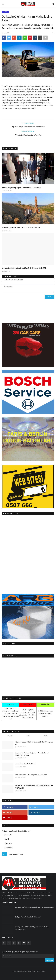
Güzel (7, 839)
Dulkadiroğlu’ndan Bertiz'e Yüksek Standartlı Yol (21, 228)
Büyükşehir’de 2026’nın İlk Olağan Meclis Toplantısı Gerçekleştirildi (32, 928)
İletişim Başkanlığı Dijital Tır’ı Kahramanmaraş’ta (21, 188)
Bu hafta (10, 736)
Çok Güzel (8, 835)
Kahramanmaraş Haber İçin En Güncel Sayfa (31, 775)
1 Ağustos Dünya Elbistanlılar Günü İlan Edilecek (28, 127)
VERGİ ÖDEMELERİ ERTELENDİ (26, 764)
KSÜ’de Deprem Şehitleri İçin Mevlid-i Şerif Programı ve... (34, 743)
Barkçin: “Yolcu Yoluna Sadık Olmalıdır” (28, 917)
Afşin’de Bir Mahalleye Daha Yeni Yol (28, 135)
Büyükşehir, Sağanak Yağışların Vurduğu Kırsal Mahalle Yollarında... (32, 754)
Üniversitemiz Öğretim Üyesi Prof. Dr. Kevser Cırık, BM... (24, 268)
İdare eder (8, 843)
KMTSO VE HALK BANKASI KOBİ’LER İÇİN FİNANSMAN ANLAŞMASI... (34, 787)
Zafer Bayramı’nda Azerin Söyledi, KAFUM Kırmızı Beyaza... (35, 907)
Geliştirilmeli (9, 848)
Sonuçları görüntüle (16, 854)
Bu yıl (46, 736)
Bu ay (28, 736)
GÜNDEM (5, 12)
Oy (4, 854)
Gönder (50, 297)
